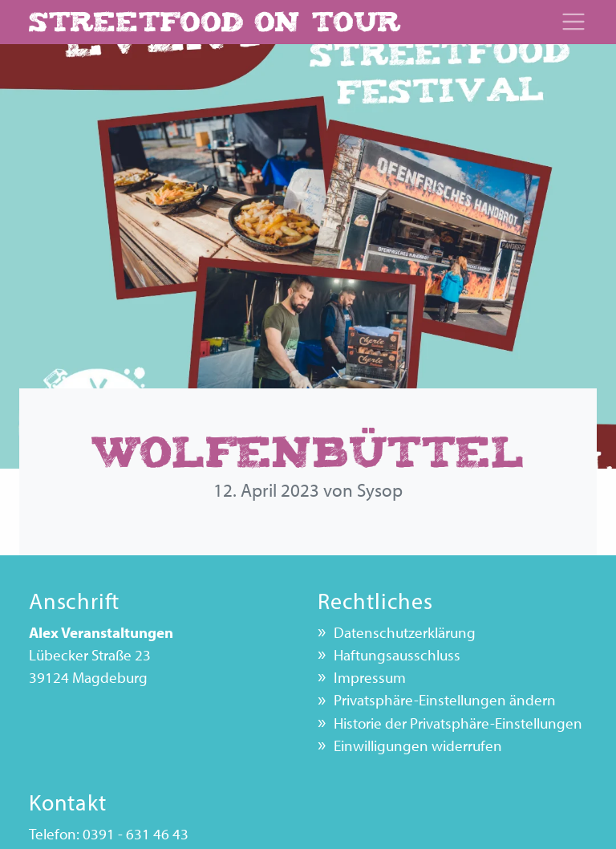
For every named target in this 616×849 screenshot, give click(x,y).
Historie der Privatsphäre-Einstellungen (458, 723)
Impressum (370, 677)
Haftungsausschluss (397, 655)
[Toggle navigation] (573, 22)
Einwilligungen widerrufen (418, 745)
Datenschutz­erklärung (405, 632)
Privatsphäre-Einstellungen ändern (445, 700)
